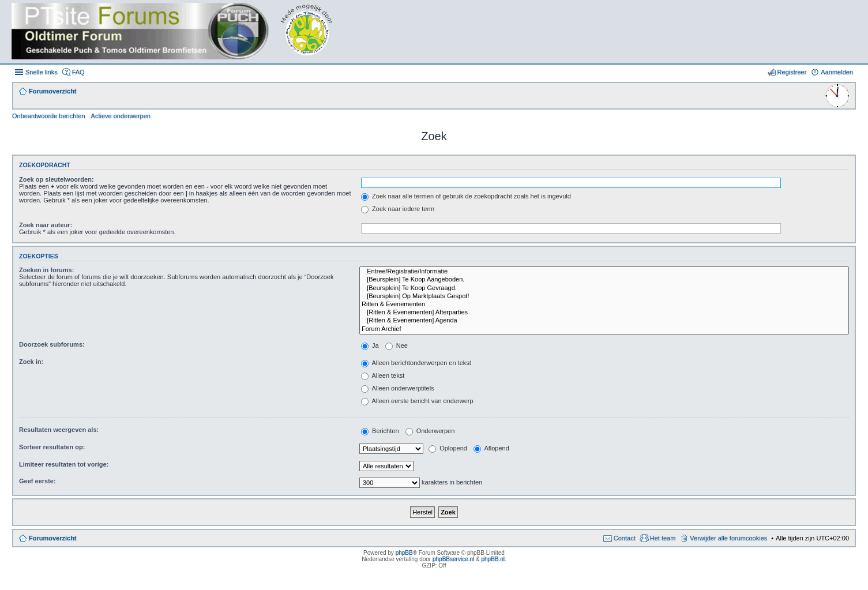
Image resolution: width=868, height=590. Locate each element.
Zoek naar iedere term (398, 209)
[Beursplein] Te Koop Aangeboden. (604, 280)
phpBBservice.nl (453, 559)
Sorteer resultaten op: (52, 447)
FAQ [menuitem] (78, 72)
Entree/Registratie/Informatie (604, 272)
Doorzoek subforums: (52, 344)
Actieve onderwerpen (121, 116)
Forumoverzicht (53, 538)
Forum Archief (604, 329)
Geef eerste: (37, 481)
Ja (370, 345)
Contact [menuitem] (625, 538)
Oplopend (448, 448)
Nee (397, 345)
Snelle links (42, 72)
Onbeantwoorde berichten (49, 116)
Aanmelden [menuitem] (837, 72)
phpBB (404, 553)
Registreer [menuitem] (792, 72)
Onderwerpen (430, 431)
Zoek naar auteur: (46, 225)
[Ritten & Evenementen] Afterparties (604, 313)
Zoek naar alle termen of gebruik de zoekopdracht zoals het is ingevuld (466, 196)
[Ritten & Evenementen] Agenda (604, 321)
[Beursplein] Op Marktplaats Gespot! (604, 296)
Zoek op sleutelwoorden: (57, 179)
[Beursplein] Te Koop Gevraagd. (604, 288)
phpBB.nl (493, 559)
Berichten (380, 431)
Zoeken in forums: (46, 270)
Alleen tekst (383, 375)
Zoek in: (31, 362)
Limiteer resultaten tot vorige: (64, 464)
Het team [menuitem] (663, 538)
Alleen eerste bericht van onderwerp (417, 401)
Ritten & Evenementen (604, 305)
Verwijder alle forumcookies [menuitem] (728, 538)
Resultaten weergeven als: (59, 430)
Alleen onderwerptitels (398, 388)
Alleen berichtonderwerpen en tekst (416, 363)
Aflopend (491, 448)
